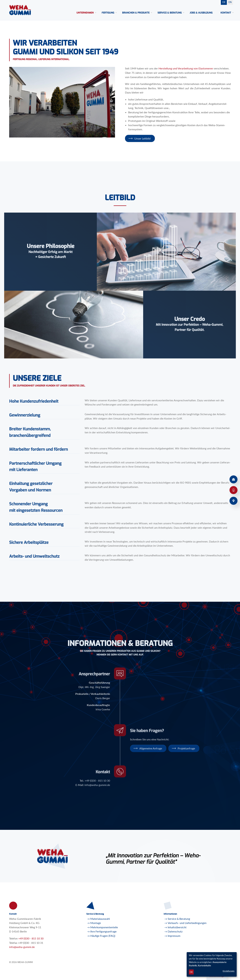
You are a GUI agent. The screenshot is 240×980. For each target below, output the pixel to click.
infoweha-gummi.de (22, 947)
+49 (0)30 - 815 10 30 (31, 938)
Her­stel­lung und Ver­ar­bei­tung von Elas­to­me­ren (186, 68)
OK (191, 972)
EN (230, 2)
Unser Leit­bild (142, 138)
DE (224, 2)
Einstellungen (229, 971)
